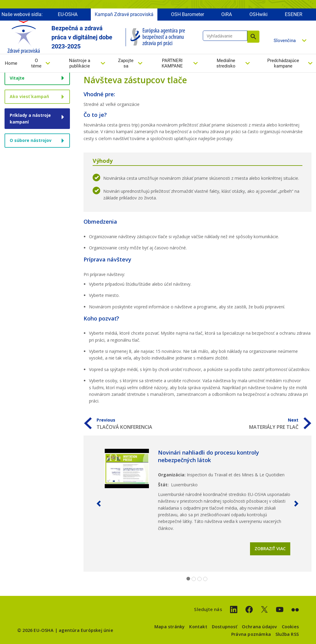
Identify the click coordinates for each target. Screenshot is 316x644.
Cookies (290, 627)
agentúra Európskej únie (86, 630)
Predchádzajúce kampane (283, 63)
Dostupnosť (225, 627)
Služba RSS (287, 634)
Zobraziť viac (270, 549)
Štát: (163, 485)
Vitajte (17, 78)
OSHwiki (258, 14)
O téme (36, 63)
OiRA (227, 14)
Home (11, 63)
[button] (99, 504)
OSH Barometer (188, 14)
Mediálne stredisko (226, 63)
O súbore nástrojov (31, 140)
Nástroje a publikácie (80, 63)
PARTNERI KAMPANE (172, 63)
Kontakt (198, 627)
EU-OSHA (68, 14)
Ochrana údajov (260, 627)
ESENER (294, 14)
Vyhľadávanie (253, 37)
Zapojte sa (126, 63)
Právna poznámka (251, 634)
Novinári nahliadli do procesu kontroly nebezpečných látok (209, 456)
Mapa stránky (170, 627)
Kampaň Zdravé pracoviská (124, 14)
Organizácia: (172, 475)
